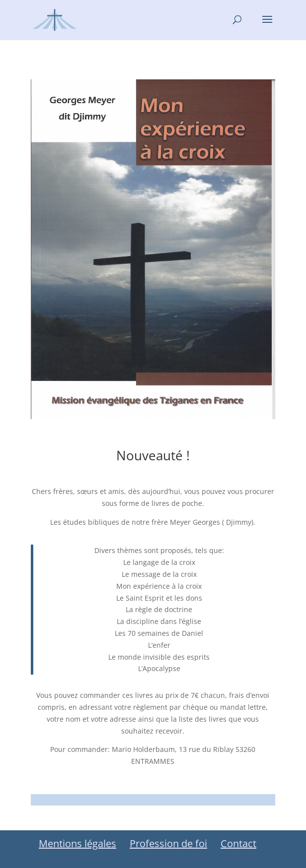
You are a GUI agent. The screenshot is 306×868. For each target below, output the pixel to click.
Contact (238, 843)
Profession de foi (168, 843)
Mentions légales (77, 843)
